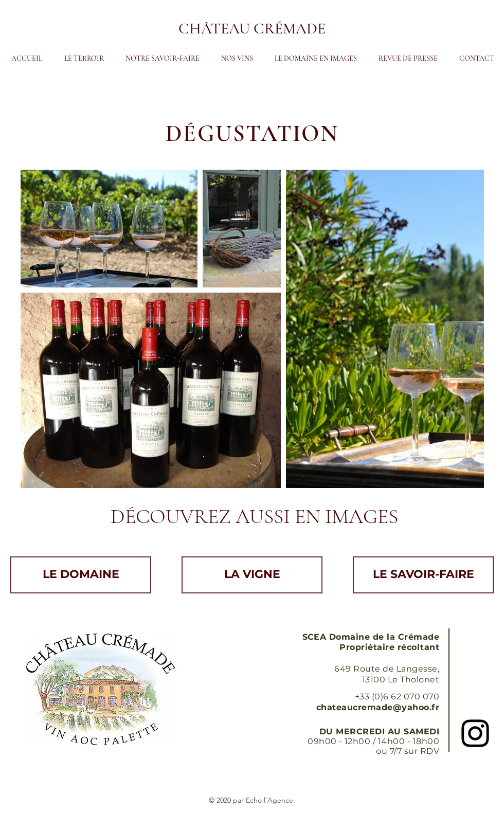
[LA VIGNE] (252, 575)
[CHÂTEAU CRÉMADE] (252, 29)
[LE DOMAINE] (81, 575)
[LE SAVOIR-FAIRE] (423, 575)
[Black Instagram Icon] (475, 733)
